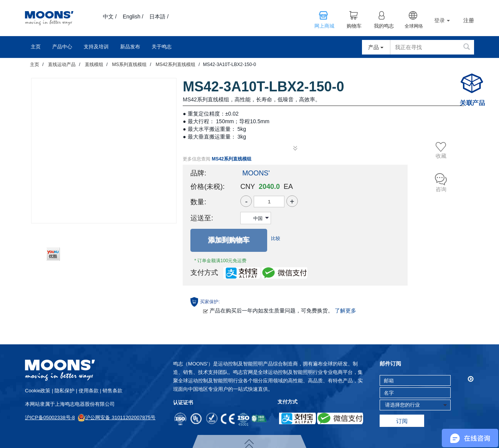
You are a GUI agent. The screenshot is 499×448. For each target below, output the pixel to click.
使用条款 (89, 391)
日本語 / (159, 17)
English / (133, 17)
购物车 (354, 26)
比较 (276, 238)
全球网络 (414, 26)
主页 (36, 47)
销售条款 (112, 391)
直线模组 (94, 64)
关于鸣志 (162, 47)
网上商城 (324, 26)
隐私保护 (64, 391)
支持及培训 (96, 47)
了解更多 (345, 311)
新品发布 (130, 47)
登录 (442, 20)
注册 (469, 21)
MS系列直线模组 (129, 64)
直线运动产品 (62, 64)
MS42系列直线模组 (175, 64)
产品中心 (62, 47)
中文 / (110, 17)
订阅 (402, 421)
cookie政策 (38, 391)
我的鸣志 (384, 26)
